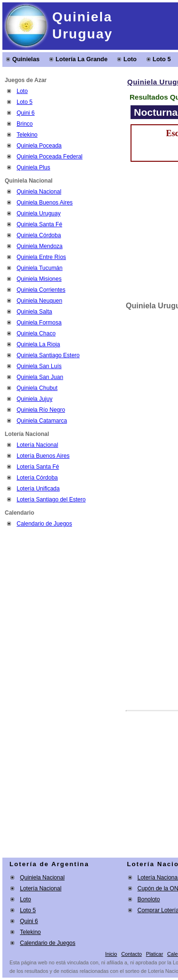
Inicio (111, 954)
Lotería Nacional (41, 888)
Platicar (154, 954)
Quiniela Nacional (42, 878)
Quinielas (26, 59)
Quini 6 (26, 113)
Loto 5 (161, 59)
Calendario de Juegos (44, 524)
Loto (130, 59)
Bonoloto (149, 899)
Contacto (131, 954)
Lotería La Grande (82, 59)
